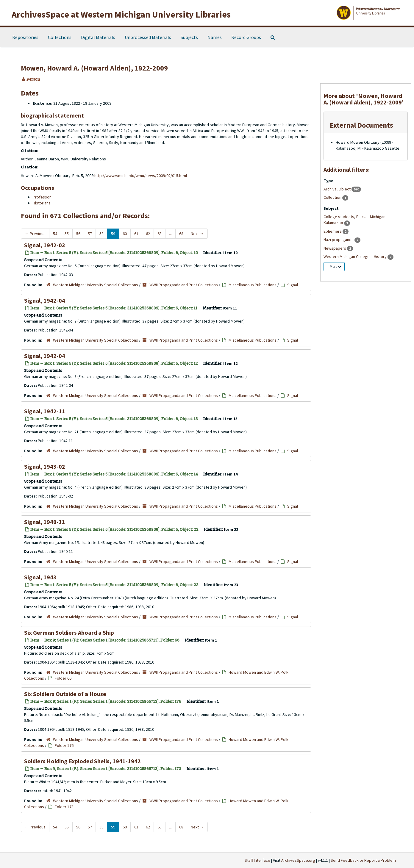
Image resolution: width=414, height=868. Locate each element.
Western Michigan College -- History (356, 257)
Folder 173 (64, 807)
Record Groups (246, 37)
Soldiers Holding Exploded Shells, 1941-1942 (82, 761)
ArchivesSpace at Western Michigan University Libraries (121, 14)
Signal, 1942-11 (45, 411)
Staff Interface (257, 860)
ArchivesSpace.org (298, 860)
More (336, 266)
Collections (60, 37)
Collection (333, 197)
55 (67, 234)
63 (160, 234)
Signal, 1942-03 (45, 245)
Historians (42, 203)
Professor (42, 197)
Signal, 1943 (40, 577)
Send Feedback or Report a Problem (363, 860)
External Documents (361, 125)
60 (125, 234)
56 (78, 234)
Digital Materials (98, 37)
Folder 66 (63, 678)
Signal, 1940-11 (45, 522)
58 (101, 234)
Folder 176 (64, 745)
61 (136, 234)
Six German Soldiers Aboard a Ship (69, 632)
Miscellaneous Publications (253, 285)
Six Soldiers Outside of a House (65, 694)
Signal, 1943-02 (45, 466)
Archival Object (338, 189)
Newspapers (335, 248)
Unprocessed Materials (148, 37)
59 (113, 234)
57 (90, 234)
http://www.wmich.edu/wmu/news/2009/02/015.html (141, 176)
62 (148, 234)
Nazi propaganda (339, 240)
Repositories (25, 37)
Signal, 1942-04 (45, 300)
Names (215, 37)
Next (197, 234)
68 (181, 234)
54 (55, 234)
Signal (293, 285)
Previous (35, 234)
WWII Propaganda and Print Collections (184, 285)
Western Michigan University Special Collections (96, 285)
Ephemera (333, 231)
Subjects (189, 37)
